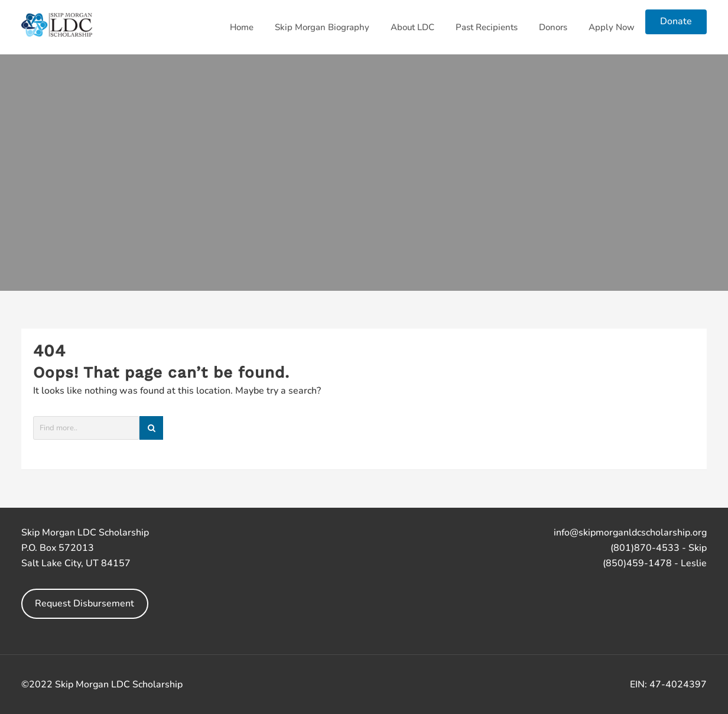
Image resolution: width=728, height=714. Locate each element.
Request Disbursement (84, 603)
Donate (676, 21)
